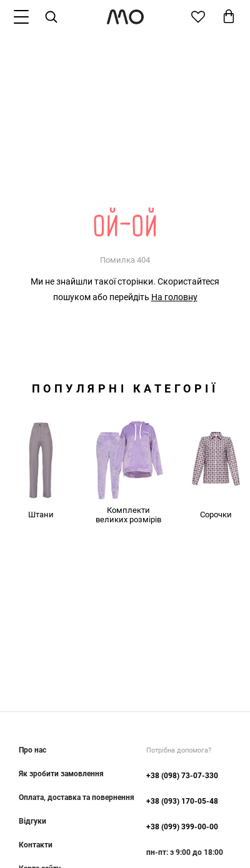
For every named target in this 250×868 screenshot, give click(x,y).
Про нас (32, 750)
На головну (174, 297)
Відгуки (32, 821)
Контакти (36, 845)
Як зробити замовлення (61, 774)
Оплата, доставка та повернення (77, 797)
